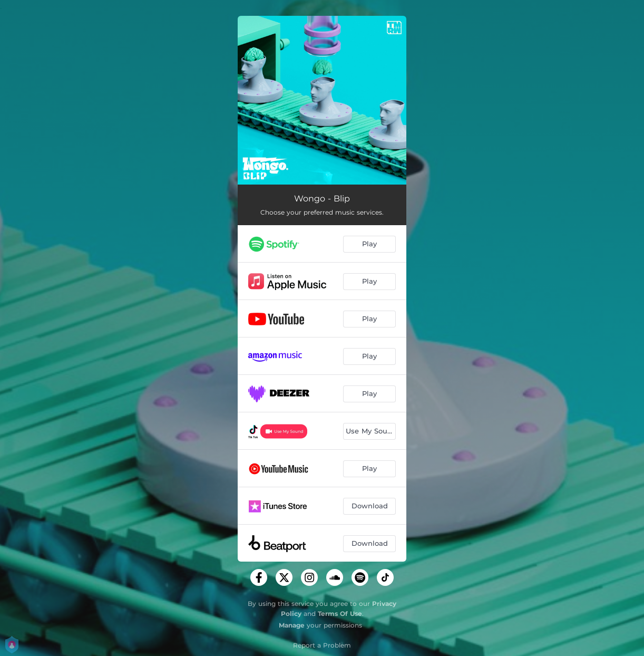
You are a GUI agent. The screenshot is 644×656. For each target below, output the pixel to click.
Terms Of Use (340, 614)
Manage (292, 625)
